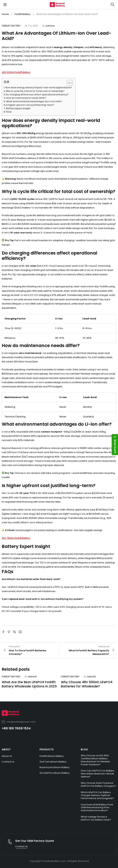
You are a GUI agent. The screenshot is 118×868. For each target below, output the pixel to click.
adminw (50, 26)
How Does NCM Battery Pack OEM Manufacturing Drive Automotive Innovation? (97, 808)
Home (5, 14)
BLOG (84, 749)
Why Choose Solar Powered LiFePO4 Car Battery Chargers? (98, 784)
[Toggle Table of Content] (68, 83)
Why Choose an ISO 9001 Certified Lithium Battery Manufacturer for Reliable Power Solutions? (95, 760)
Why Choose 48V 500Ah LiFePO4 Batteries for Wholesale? (87, 684)
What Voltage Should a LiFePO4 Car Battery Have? (96, 818)
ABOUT (6, 749)
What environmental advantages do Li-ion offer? (34, 101)
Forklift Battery (23, 14)
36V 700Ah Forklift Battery (16, 538)
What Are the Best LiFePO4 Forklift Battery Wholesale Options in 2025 (29, 684)
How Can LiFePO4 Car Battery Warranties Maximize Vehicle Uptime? (97, 774)
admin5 (32, 677)
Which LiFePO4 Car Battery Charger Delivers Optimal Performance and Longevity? (97, 795)
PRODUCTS (47, 749)
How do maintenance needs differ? (26, 98)
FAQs (9, 112)
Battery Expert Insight (18, 108)
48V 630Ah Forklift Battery (16, 72)
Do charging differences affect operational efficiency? (37, 95)
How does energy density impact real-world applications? (39, 88)
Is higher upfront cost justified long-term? (30, 105)
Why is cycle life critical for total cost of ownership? (35, 91)
